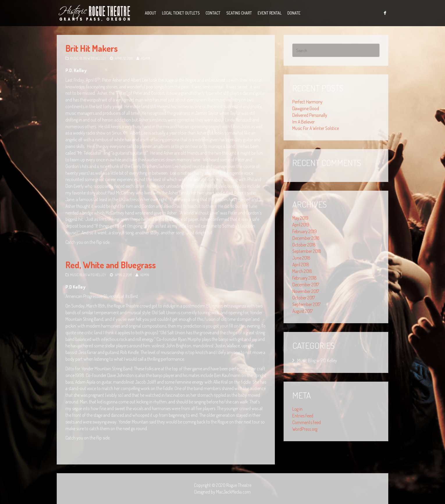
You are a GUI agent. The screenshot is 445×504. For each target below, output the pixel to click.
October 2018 (304, 245)
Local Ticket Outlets (181, 13)
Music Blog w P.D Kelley (88, 58)
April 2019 (301, 225)
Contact (213, 13)
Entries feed (303, 416)
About (151, 13)
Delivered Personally (310, 115)
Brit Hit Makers (92, 48)
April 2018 (301, 264)
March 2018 (302, 271)
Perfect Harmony (307, 102)
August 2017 (302, 311)
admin (146, 58)
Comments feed (307, 422)
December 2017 (306, 285)
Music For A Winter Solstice (316, 128)
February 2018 (305, 278)
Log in (297, 409)
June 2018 (301, 258)
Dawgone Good (306, 108)
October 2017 (304, 298)
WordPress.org (305, 429)
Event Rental (270, 13)
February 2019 (305, 231)
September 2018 (307, 251)
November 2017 (306, 291)
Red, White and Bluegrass (111, 265)
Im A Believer (304, 122)
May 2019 (300, 218)
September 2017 (306, 304)
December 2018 (306, 238)
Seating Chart (239, 13)
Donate (294, 13)
